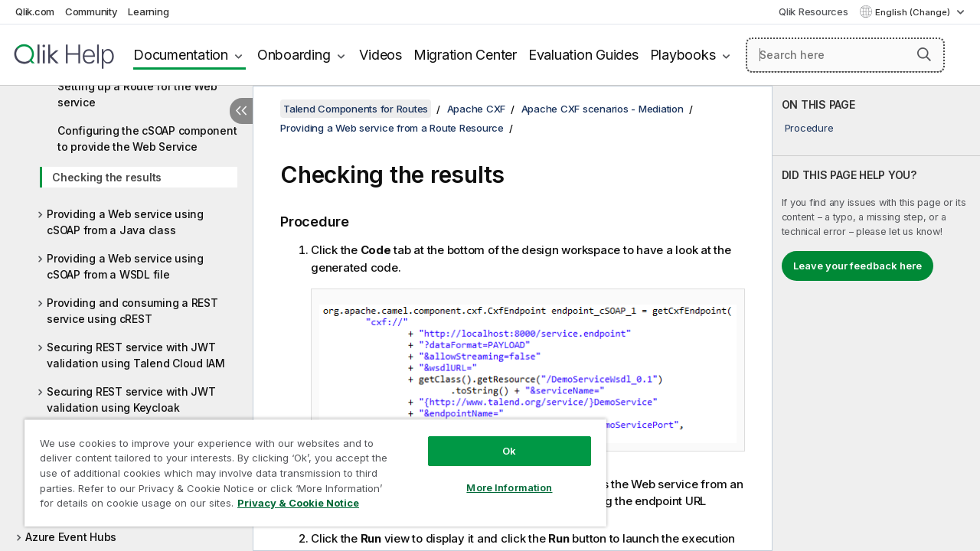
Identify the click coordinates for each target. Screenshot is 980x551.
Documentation (181, 55)
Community (91, 11)
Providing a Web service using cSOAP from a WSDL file (125, 266)
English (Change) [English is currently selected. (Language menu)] (914, 12)
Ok (498, 439)
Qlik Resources (813, 11)
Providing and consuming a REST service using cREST (132, 311)
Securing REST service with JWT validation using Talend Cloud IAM (136, 355)
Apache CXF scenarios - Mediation (603, 109)
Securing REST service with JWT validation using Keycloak (131, 399)
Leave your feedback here (857, 266)
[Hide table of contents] (241, 111)
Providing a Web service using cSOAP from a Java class (125, 222)
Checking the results (107, 177)
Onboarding (294, 55)
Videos (381, 55)
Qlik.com (35, 11)
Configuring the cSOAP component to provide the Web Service (147, 139)
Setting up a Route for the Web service (137, 94)
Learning (148, 11)
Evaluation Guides (583, 55)
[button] (924, 54)
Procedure (809, 128)
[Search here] (845, 55)
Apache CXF (477, 109)
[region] (309, 467)
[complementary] (876, 318)
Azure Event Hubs (71, 537)
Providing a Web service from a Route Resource (392, 128)
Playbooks (683, 55)
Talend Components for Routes (356, 109)
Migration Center (465, 55)
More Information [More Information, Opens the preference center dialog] (498, 476)
